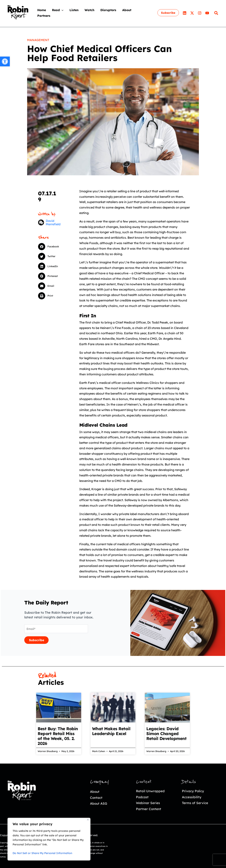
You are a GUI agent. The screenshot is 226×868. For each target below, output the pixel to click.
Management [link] (38, 40)
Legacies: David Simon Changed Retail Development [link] (166, 734)
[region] (49, 839)
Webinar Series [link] (148, 803)
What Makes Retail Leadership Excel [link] (111, 731)
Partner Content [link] (149, 809)
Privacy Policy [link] (193, 791)
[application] (62, 10)
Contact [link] (96, 798)
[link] (5, 61)
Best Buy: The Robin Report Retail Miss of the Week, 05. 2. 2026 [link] (58, 736)
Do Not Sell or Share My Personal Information (42, 853)
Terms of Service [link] (195, 803)
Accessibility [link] (192, 797)
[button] (52, 247)
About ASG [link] (99, 803)
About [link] (95, 792)
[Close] (88, 820)
